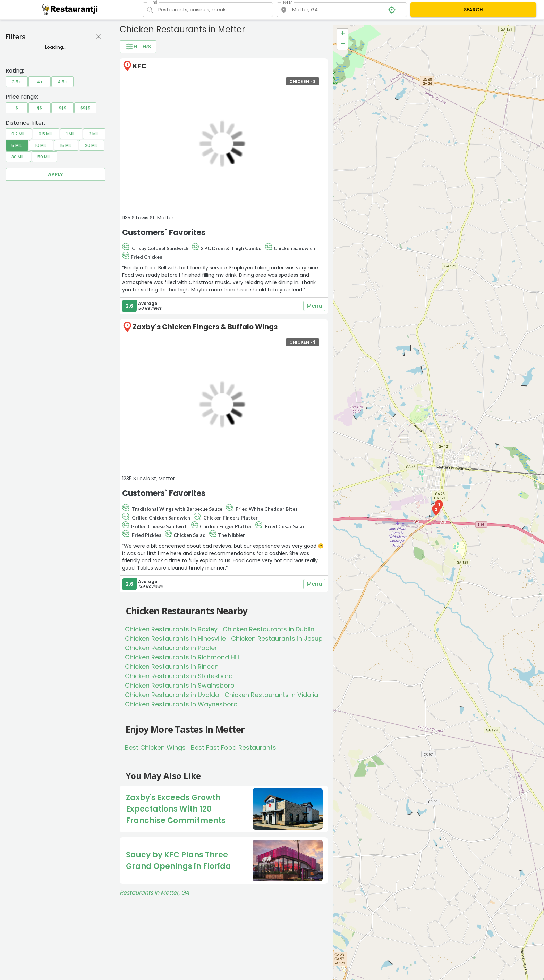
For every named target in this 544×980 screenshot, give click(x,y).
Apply (56, 174)
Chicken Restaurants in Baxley (171, 629)
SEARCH (473, 10)
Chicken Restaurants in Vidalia (271, 695)
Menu (314, 306)
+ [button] (343, 34)
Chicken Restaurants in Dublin (269, 629)
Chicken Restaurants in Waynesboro (181, 704)
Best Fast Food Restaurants (233, 748)
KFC (140, 66)
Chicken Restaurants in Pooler (171, 648)
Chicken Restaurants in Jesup (277, 638)
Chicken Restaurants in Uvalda (172, 695)
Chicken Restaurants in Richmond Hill (182, 657)
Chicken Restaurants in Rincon (172, 667)
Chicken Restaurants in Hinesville (175, 638)
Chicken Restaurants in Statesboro (179, 676)
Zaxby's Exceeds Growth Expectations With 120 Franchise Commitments (176, 809)
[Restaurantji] (70, 9)
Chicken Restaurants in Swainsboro (180, 685)
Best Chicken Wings (155, 748)
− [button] (343, 44)
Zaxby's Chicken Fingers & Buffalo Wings (205, 327)
